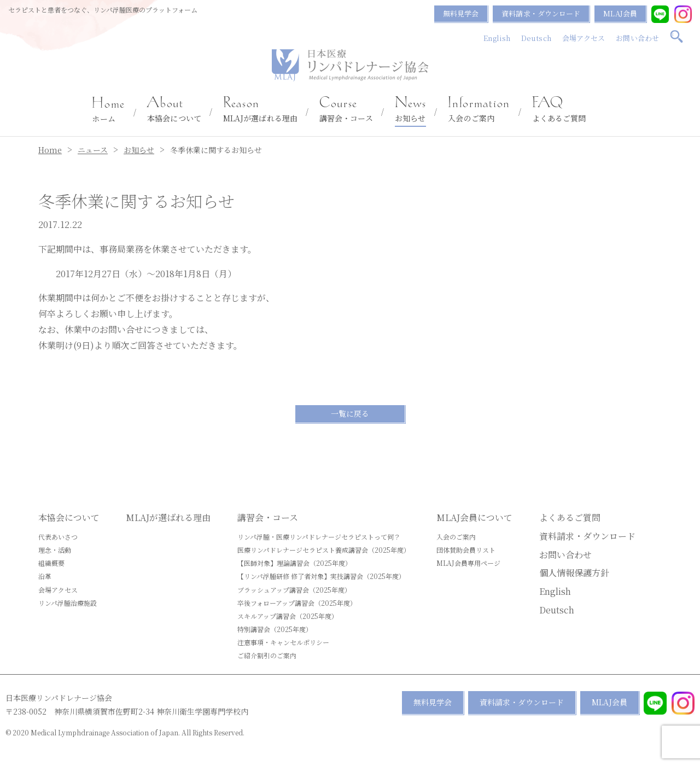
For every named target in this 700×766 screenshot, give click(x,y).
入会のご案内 (479, 110)
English (497, 38)
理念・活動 (55, 550)
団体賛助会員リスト (466, 550)
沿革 (45, 576)
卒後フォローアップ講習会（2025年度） (297, 603)
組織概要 (51, 563)
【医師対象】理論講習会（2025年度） (294, 563)
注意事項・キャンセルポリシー (283, 642)
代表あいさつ (58, 537)
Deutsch (536, 38)
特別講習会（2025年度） (275, 629)
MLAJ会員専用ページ (468, 563)
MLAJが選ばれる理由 (260, 110)
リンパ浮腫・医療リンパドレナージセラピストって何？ (319, 537)
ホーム (109, 110)
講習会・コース (346, 110)
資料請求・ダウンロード (541, 13)
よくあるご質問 (559, 110)
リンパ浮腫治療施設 (68, 603)
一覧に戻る (350, 413)
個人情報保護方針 (574, 573)
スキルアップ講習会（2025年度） (288, 616)
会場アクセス (584, 38)
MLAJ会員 (620, 13)
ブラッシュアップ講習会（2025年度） (294, 590)
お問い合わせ (637, 38)
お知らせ (411, 110)
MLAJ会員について (474, 518)
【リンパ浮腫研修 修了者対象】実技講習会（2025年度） (321, 576)
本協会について (174, 110)
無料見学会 (461, 13)
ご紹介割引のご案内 (267, 655)
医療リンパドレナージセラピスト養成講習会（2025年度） (324, 550)
